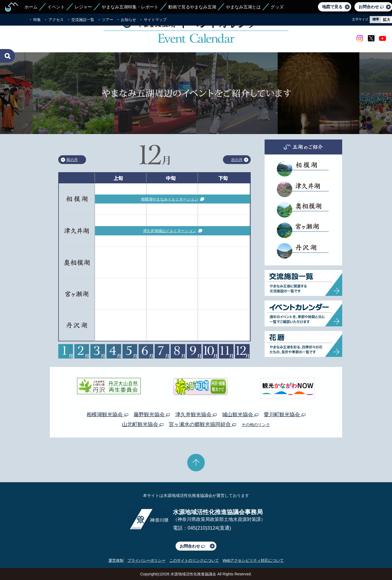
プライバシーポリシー (146, 560)
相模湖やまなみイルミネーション (170, 199)
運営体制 (116, 560)
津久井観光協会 (196, 414)
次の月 (237, 160)
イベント (56, 7)
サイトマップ (155, 20)
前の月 (72, 160)
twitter (371, 38)
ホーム (31, 7)
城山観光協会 (240, 414)
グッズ (277, 7)
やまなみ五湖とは (243, 7)
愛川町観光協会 (284, 414)
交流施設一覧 (83, 20)
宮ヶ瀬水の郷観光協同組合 (202, 424)
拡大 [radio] (387, 20)
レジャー (83, 7)
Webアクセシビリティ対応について (253, 560)
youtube (382, 38)
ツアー (108, 20)
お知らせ (128, 20)
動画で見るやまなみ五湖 (192, 7)
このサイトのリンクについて (194, 560)
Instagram (360, 38)
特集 (37, 20)
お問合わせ (192, 546)
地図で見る (332, 7)
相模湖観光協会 (107, 414)
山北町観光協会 (143, 424)
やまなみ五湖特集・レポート (130, 7)
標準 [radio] (376, 19)
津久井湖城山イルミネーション (170, 231)
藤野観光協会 (152, 414)
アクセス (56, 20)
